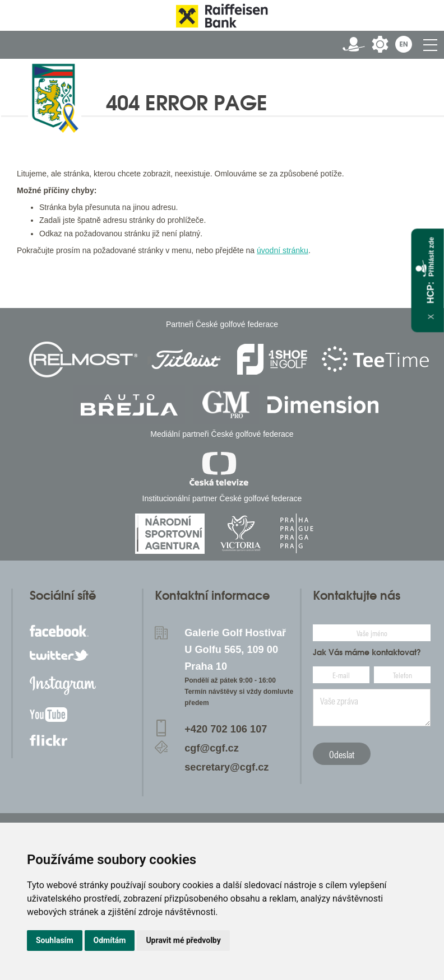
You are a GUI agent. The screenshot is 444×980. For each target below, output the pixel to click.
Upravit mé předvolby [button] (183, 940)
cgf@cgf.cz (212, 748)
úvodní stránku (283, 250)
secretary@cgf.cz (226, 767)
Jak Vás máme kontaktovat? (367, 652)
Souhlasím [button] (55, 940)
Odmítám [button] (110, 940)
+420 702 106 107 (226, 729)
